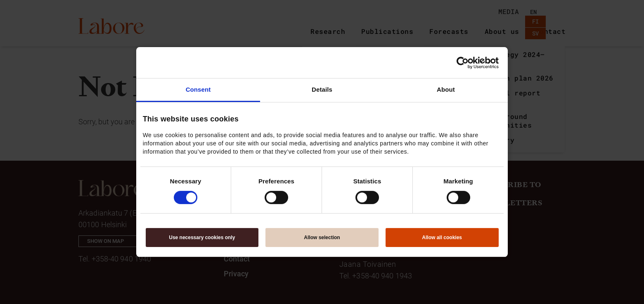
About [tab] (446, 89)
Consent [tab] (198, 89)
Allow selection (322, 237)
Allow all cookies (442, 237)
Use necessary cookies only (202, 237)
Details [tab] (322, 89)
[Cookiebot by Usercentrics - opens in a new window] (463, 63)
